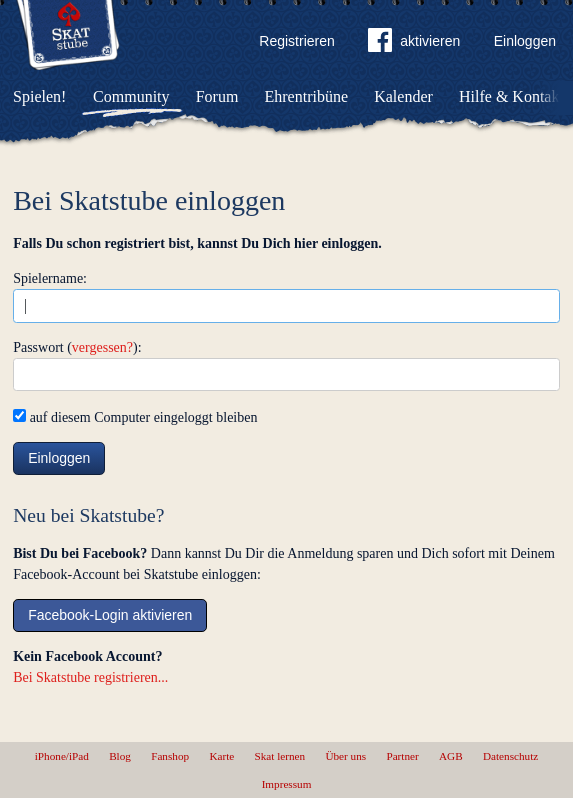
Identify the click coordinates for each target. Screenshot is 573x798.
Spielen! (39, 96)
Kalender (403, 96)
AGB (451, 756)
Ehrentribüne (307, 96)
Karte (221, 756)
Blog (120, 756)
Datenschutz (510, 756)
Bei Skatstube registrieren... (90, 677)
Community (131, 96)
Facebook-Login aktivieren (110, 615)
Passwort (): (77, 347)
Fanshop (170, 756)
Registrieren (296, 41)
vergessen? (102, 347)
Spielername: (50, 278)
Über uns (345, 756)
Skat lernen (280, 756)
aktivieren (414, 44)
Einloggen (525, 41)
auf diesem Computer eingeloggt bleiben (135, 417)
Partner (402, 756)
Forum (217, 96)
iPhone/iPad (62, 756)
